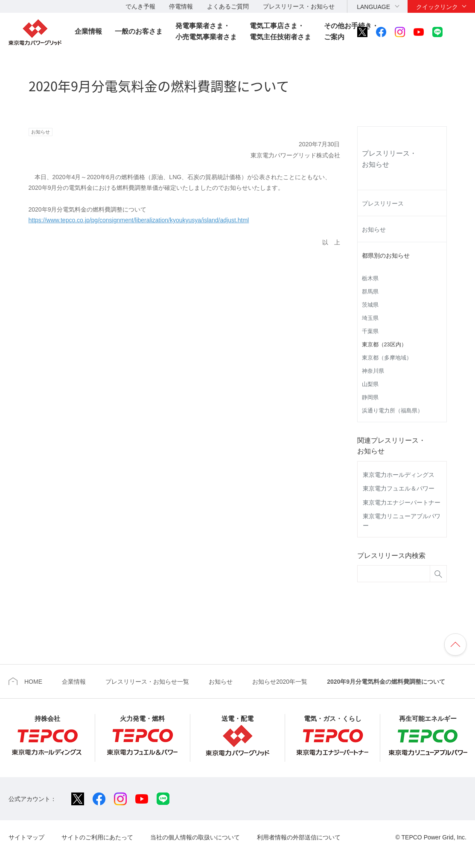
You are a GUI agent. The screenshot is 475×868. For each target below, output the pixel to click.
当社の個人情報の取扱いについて (195, 837)
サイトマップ (26, 837)
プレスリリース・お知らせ (299, 6)
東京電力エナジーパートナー (402, 502)
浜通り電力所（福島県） (392, 411)
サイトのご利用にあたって (97, 837)
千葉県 (370, 331)
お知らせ (374, 229)
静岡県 (370, 398)
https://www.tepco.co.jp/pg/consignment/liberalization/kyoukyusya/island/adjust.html (139, 220)
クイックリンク (437, 7)
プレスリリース (383, 203)
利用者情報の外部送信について (299, 837)
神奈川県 (373, 371)
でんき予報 (140, 6)
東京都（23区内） (384, 345)
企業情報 (88, 31)
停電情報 (181, 6)
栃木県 (370, 279)
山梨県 (370, 384)
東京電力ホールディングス (399, 475)
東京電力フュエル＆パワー (399, 488)
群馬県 (370, 292)
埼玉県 (370, 318)
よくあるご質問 (228, 6)
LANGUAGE (373, 7)
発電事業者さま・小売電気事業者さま (206, 31)
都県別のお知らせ (386, 255)
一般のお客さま (139, 31)
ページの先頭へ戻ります (455, 644)
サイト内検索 (461, 32)
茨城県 (370, 305)
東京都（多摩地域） (387, 358)
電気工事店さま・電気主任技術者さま (280, 31)
